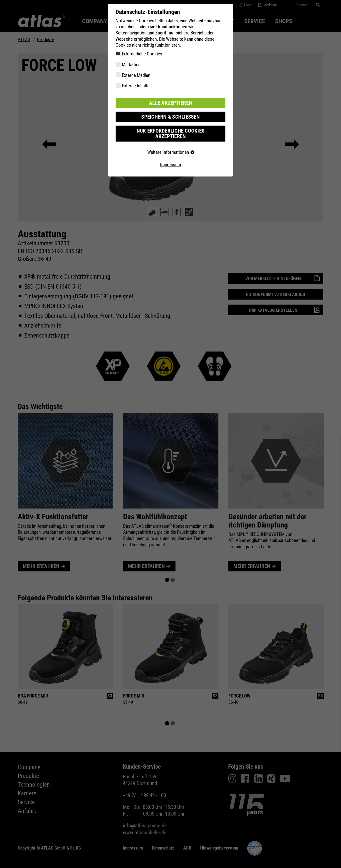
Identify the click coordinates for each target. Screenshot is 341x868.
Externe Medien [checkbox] (136, 75)
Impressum (170, 158)
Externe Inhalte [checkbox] (136, 86)
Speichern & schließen (170, 116)
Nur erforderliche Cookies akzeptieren (170, 130)
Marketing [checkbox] (131, 65)
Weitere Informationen (170, 146)
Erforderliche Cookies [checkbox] (142, 54)
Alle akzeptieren (170, 102)
